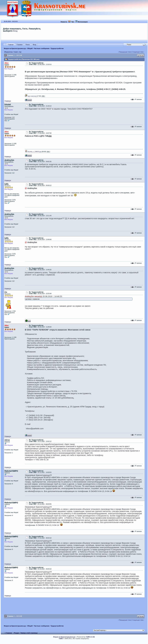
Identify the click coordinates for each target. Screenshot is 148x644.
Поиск (28, 45)
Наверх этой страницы (29, 633)
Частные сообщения (42, 48)
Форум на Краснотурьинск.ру (15, 48)
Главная (11, 45)
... (16, 55)
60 (17, 55)
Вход (15, 31)
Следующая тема (138, 52)
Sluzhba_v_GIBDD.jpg (33, 152)
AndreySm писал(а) (34, 296)
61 (19, 55)
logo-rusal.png (31, 96)
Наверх (8, 101)
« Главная (8, 633)
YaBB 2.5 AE (90, 637)
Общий (30, 48)
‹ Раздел (16, 633)
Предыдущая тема (125, 52)
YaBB (61, 639)
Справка (19, 45)
